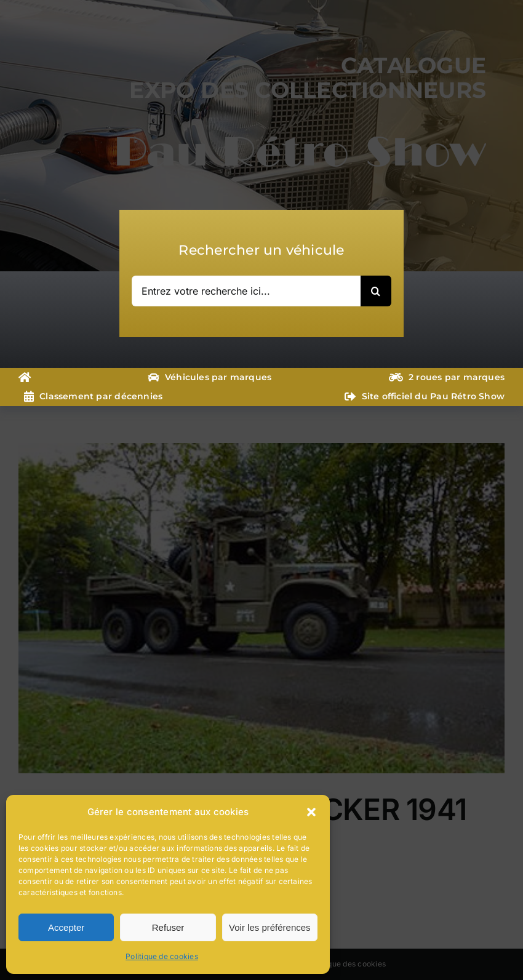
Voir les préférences (270, 927)
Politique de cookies (162, 956)
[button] (311, 812)
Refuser (168, 927)
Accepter (66, 927)
